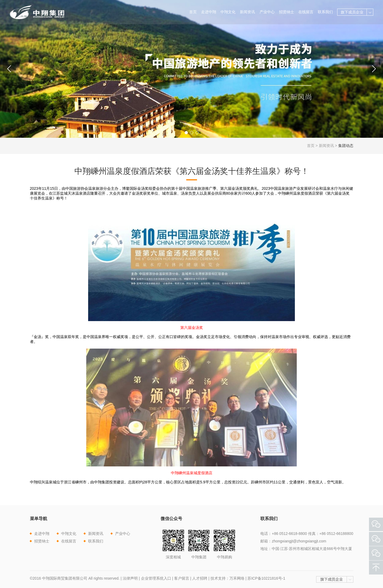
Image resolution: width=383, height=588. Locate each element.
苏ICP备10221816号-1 (266, 578)
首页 (193, 12)
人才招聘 (200, 578)
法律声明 (130, 578)
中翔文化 (228, 12)
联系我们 (325, 12)
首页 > (313, 146)
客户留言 (182, 578)
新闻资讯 (247, 12)
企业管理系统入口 (156, 578)
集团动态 (346, 146)
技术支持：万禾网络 (227, 578)
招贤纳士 (287, 12)
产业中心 (267, 12)
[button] (186, 133)
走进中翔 (209, 12)
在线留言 (306, 12)
